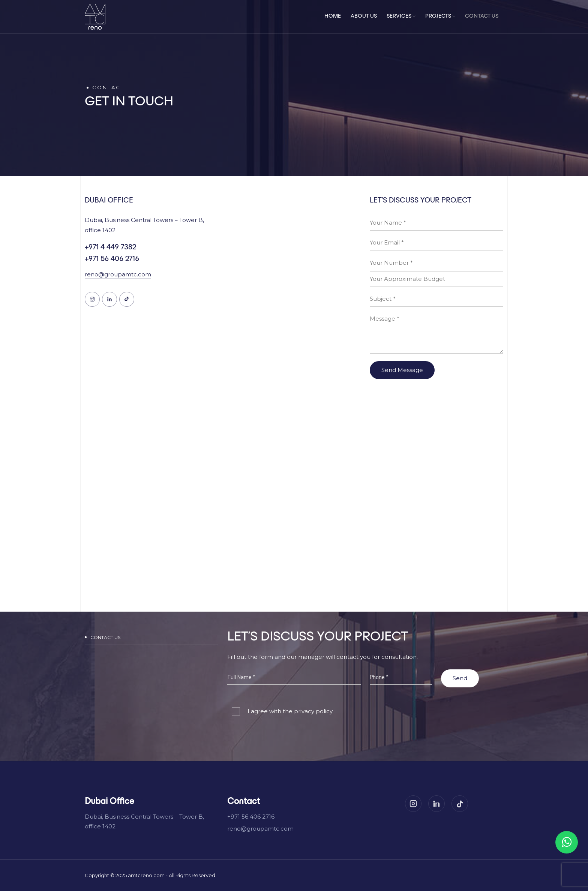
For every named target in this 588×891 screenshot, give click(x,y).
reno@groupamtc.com (118, 274)
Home (333, 16)
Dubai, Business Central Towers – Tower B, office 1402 (144, 821)
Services (401, 16)
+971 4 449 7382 (110, 247)
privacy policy (313, 711)
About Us (364, 16)
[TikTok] (460, 804)
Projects (440, 16)
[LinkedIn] (436, 804)
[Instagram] (413, 804)
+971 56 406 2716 (112, 259)
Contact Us (482, 16)
